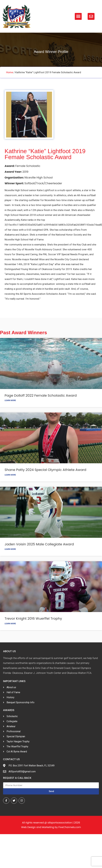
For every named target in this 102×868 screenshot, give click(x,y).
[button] (78, 16)
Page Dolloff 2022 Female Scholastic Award (41, 395)
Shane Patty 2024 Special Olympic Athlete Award (45, 470)
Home (10, 72)
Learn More (10, 400)
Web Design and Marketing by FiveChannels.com (51, 827)
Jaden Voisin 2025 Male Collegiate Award (39, 544)
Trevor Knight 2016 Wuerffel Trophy (33, 619)
